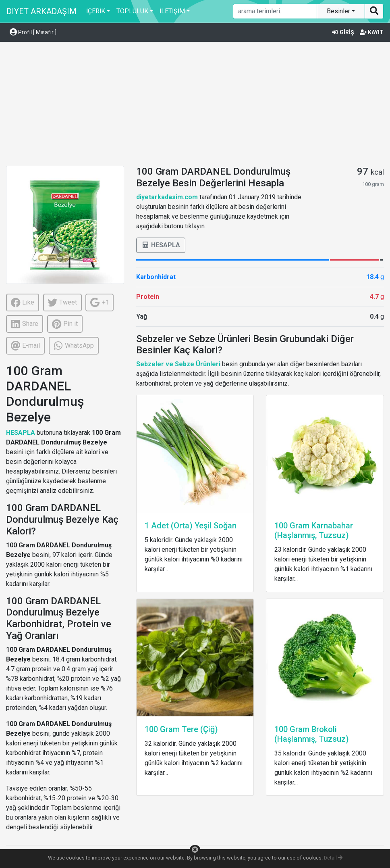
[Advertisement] (195, 105)
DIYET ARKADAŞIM (41, 11)
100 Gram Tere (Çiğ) (181, 729)
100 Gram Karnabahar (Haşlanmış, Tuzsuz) (314, 530)
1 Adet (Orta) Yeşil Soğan (191, 526)
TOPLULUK (132, 11)
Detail (333, 858)
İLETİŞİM (172, 11)
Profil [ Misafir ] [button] (33, 32)
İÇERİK (96, 11)
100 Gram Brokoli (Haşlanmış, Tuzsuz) (312, 734)
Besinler (339, 11)
